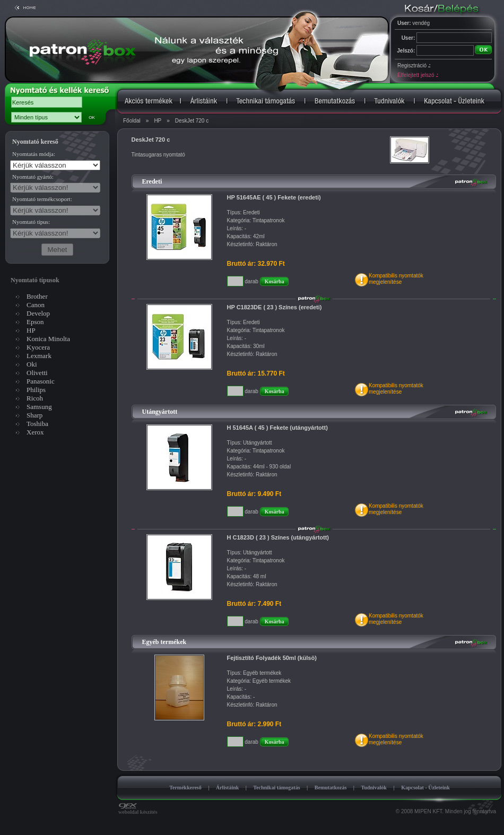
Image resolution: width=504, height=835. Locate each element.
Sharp (34, 415)
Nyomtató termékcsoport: (42, 199)
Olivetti (37, 373)
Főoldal (132, 121)
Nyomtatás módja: (34, 154)
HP (158, 121)
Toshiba (37, 424)
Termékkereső (185, 788)
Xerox (35, 432)
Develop (38, 313)
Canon (36, 305)
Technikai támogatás (276, 788)
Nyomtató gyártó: (33, 177)
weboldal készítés (138, 810)
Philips (36, 390)
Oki (32, 364)
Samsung (39, 407)
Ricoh (35, 398)
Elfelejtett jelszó (418, 75)
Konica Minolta (48, 339)
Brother (37, 296)
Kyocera (38, 347)
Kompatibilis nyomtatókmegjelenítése (396, 279)
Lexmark (39, 356)
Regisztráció (414, 66)
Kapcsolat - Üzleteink (425, 788)
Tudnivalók (374, 788)
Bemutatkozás (331, 788)
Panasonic (41, 381)
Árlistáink (227, 788)
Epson (35, 322)
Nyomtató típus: (31, 222)
